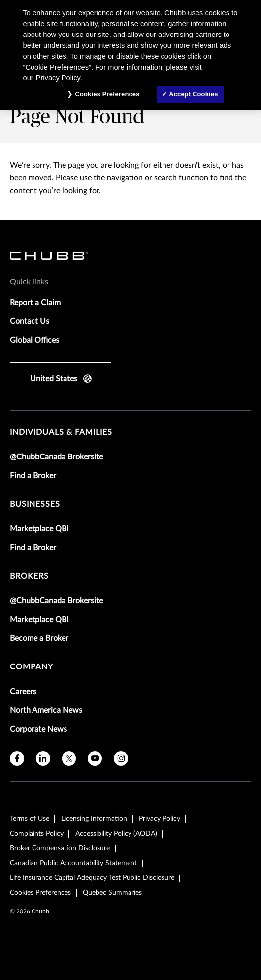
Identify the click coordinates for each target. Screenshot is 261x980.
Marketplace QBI (39, 529)
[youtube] (95, 758)
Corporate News (38, 729)
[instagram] (121, 758)
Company (32, 667)
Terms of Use (30, 819)
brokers (29, 576)
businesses (35, 504)
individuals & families (61, 432)
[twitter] (69, 758)
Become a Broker (39, 638)
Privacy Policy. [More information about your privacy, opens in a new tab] (59, 78)
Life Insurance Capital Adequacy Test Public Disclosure (92, 878)
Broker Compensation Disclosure (60, 848)
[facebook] (17, 758)
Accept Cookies (193, 94)
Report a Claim (35, 303)
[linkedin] (43, 758)
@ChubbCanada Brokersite (56, 457)
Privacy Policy (160, 819)
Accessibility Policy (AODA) (116, 834)
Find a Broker (33, 476)
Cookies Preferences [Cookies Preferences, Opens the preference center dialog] (107, 94)
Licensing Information (94, 819)
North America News (46, 710)
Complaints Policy (37, 834)
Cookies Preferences (40, 893)
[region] (130, 55)
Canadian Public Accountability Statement (73, 863)
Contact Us (30, 321)
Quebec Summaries (112, 893)
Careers (23, 692)
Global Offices (34, 340)
